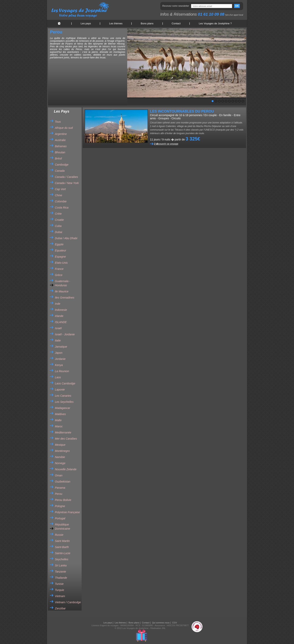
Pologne (60, 506)
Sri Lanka (61, 565)
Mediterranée (63, 432)
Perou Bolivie (63, 500)
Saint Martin (62, 541)
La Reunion (62, 371)
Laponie (60, 390)
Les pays (86, 23)
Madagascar (63, 408)
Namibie (60, 457)
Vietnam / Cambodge (68, 602)
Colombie (61, 201)
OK (237, 6)
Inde (58, 304)
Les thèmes (116, 23)
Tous (58, 122)
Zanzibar (60, 608)
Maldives (60, 414)
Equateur (61, 250)
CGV (175, 623)
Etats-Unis (61, 263)
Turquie (59, 590)
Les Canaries (63, 396)
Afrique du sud (64, 128)
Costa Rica (62, 208)
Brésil (58, 158)
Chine (59, 195)
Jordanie (60, 359)
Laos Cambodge (65, 383)
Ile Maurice (62, 291)
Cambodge (62, 165)
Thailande (61, 578)
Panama (60, 488)
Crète (58, 214)
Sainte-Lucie (63, 553)
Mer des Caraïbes (66, 439)
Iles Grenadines (65, 298)
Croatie (59, 220)
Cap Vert (60, 189)
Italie (58, 340)
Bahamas (61, 146)
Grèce (59, 275)
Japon (59, 353)
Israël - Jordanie (65, 334)
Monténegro (62, 451)
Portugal (60, 518)
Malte (58, 420)
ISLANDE (61, 322)
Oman (59, 475)
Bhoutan (60, 152)
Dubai (59, 232)
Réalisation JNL (158, 628)
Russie (59, 535)
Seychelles (62, 559)
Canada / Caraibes (66, 177)
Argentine (61, 134)
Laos (58, 377)
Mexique (60, 445)
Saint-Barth (62, 547)
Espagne (60, 257)
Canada (60, 171)
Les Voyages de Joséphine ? (215, 23)
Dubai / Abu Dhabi (66, 238)
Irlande (59, 316)
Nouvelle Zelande (66, 469)
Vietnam (60, 596)
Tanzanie (60, 572)
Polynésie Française (67, 512)
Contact (176, 23)
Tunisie (59, 584)
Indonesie (61, 310)
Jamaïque (61, 347)
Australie (60, 140)
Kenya (59, 365)
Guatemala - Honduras (63, 283)
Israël (58, 328)
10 (243, 101)
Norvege (60, 463)
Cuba (58, 226)
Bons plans (147, 23)
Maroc (59, 426)
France (59, 269)
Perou (59, 494)
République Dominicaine (63, 527)
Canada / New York (67, 183)
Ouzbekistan (63, 482)
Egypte (59, 244)
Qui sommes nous (161, 623)
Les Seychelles (64, 402)
